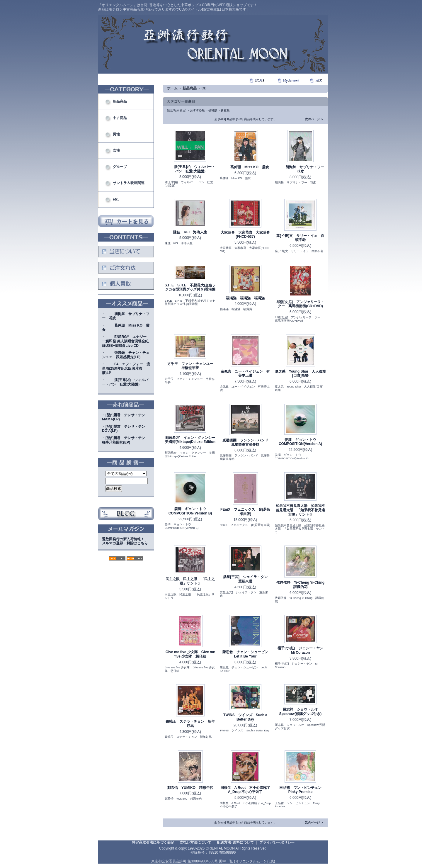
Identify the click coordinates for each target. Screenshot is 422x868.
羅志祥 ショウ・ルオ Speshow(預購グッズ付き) (301, 712)
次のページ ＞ (314, 119)
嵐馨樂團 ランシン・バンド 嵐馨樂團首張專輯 (247, 443)
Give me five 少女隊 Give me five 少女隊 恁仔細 (190, 654)
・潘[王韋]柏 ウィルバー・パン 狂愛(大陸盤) (125, 382)
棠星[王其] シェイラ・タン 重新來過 (247, 579)
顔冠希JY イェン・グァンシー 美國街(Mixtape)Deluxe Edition (192, 440)
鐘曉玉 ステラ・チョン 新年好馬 (190, 724)
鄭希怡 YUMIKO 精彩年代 (190, 788)
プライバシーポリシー (277, 842)
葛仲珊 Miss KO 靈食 (245, 167)
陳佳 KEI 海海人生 (190, 232)
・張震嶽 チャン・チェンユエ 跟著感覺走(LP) (126, 355)
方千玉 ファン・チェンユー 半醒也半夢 (192, 366)
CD (204, 88)
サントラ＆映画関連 (129, 183)
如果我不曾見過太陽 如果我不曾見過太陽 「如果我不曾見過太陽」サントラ (300, 510)
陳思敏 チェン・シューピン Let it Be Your (247, 654)
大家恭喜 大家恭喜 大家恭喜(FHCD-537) (245, 235)
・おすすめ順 (196, 110)
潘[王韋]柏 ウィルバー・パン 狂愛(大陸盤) (190, 169)
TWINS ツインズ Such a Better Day (245, 717)
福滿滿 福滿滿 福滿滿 (245, 298)
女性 (116, 150)
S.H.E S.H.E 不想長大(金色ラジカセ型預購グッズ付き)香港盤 (190, 287)
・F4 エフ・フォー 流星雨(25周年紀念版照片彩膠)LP (126, 368)
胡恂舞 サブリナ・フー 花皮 (302, 169)
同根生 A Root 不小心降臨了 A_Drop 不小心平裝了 (245, 790)
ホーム (172, 88)
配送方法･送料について (235, 842)
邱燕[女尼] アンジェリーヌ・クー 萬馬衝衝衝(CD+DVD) (300, 304)
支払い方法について (195, 842)
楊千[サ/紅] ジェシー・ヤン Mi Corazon (302, 650)
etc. (116, 199)
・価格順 (211, 110)
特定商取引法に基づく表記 (153, 842)
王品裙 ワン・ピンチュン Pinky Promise (302, 790)
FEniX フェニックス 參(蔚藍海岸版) (245, 512)
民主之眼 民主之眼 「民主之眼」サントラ (190, 581)
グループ (120, 167)
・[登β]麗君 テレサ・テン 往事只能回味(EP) (125, 440)
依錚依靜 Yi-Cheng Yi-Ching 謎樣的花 (302, 585)
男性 (116, 134)
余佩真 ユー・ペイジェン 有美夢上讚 (245, 374)
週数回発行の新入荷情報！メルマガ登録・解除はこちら (125, 541)
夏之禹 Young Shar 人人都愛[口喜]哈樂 (300, 374)
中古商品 (120, 118)
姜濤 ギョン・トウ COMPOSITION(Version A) (300, 442)
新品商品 (120, 101)
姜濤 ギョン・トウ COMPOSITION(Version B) (190, 511)
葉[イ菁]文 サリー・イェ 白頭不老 (300, 238)
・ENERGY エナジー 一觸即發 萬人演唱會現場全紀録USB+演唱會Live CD (126, 341)
